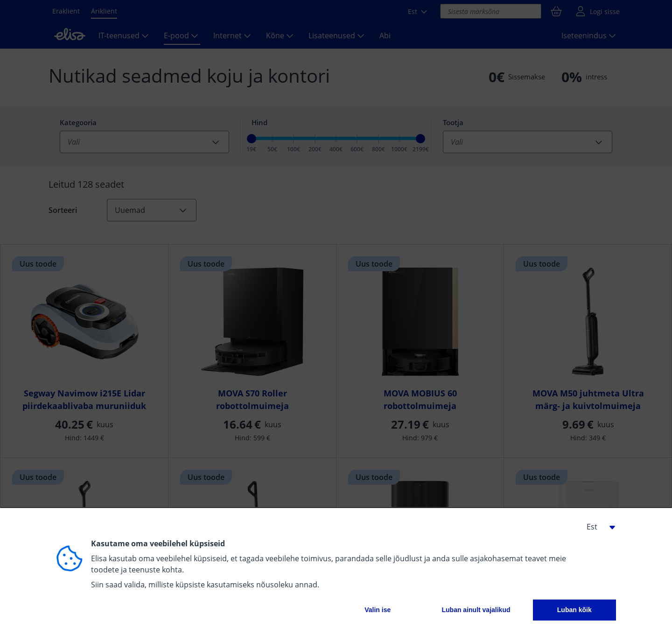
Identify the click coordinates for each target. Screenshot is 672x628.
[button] (597, 527)
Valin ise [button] (378, 610)
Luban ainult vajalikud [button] (476, 610)
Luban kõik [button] (574, 610)
